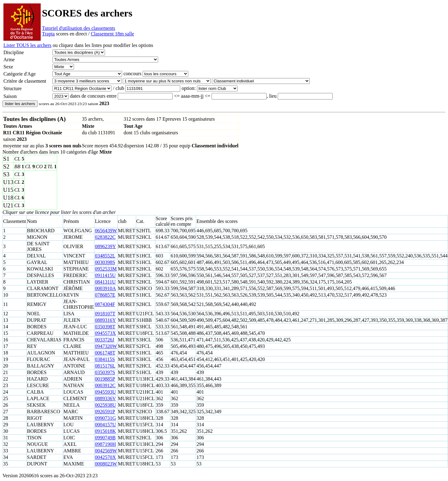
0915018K (105, 431)
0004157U (105, 425)
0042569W (106, 451)
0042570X (105, 457)
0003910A (105, 288)
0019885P (105, 379)
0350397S (105, 372)
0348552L (105, 256)
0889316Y (105, 320)
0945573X (105, 333)
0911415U (105, 275)
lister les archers (20, 104)
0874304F (105, 304)
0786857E (105, 295)
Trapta (48, 34)
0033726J (104, 340)
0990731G (105, 418)
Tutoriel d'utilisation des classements (79, 28)
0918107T (105, 314)
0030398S (105, 262)
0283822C (105, 237)
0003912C (105, 385)
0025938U (105, 405)
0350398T (105, 327)
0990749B (105, 438)
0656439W (106, 231)
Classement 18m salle (112, 34)
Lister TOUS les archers (27, 45)
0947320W (106, 346)
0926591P (105, 412)
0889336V (105, 398)
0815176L (105, 366)
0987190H (105, 444)
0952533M (106, 269)
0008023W (106, 464)
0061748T (105, 353)
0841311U (105, 282)
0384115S (105, 359)
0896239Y (105, 246)
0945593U (105, 392)
